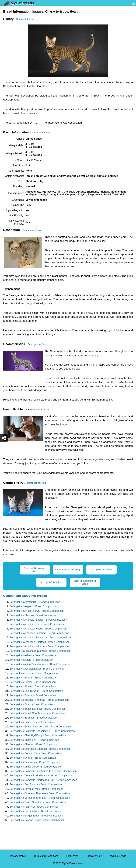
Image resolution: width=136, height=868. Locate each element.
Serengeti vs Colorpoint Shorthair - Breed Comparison (40, 749)
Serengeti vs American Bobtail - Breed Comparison (38, 620)
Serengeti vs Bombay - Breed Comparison (33, 695)
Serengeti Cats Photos (101, 570)
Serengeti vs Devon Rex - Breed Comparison (35, 762)
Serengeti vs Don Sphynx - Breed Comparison (36, 784)
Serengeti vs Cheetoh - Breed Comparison (34, 744)
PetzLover (72, 856)
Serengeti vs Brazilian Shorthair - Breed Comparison (39, 700)
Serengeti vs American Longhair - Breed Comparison (39, 633)
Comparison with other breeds (25, 596)
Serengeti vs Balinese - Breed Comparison (34, 673)
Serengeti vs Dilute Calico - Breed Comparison (36, 767)
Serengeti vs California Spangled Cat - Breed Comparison (42, 731)
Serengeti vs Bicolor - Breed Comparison (33, 682)
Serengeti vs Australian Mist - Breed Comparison (37, 669)
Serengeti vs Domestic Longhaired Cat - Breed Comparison (43, 771)
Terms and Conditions (46, 856)
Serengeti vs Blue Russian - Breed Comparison (36, 691)
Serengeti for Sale (26, 19)
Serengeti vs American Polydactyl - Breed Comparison (40, 638)
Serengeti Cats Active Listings (35, 570)
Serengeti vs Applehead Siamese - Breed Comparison (40, 651)
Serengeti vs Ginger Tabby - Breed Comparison (36, 816)
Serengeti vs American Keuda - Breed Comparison (38, 629)
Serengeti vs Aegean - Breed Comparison (33, 606)
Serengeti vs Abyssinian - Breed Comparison (35, 602)
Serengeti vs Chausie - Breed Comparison (33, 615)
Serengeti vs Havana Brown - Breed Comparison (37, 820)
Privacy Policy (18, 856)
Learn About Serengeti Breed (85, 582)
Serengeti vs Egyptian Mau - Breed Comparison (37, 789)
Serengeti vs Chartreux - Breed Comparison (34, 740)
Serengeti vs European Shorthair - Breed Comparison (40, 798)
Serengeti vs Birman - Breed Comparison (33, 686)
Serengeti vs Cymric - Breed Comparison (33, 758)
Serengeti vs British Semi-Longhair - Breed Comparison (41, 727)
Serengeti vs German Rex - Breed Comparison (36, 811)
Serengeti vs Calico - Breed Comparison (32, 722)
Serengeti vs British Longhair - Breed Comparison (38, 709)
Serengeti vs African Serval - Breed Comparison (37, 611)
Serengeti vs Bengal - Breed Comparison (33, 678)
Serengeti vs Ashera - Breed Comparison (33, 655)
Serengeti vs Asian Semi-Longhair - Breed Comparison (40, 664)
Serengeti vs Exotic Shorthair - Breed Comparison (38, 802)
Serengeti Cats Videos (51, 582)
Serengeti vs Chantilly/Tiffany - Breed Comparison (38, 735)
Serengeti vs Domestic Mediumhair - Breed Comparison (41, 776)
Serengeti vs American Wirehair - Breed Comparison (39, 646)
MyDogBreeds (118, 856)
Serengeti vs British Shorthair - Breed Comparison (38, 713)
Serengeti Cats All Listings (68, 570)
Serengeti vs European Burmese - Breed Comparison (40, 793)
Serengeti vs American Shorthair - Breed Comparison (40, 642)
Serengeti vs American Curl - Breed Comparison (37, 624)
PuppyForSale (94, 856)
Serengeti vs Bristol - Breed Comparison (32, 704)
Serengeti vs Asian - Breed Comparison (32, 660)
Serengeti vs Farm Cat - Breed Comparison (34, 807)
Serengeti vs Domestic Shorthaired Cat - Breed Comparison (43, 780)
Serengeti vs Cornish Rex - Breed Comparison (36, 753)
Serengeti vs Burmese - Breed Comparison (34, 718)
